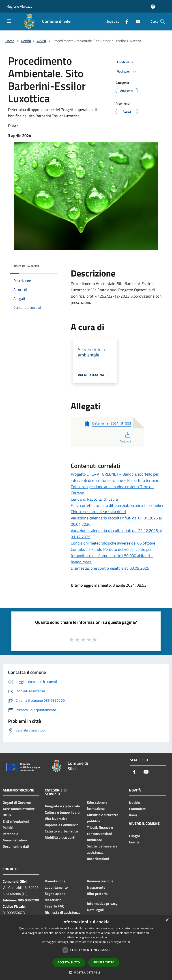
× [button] (167, 920)
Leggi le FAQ (55, 906)
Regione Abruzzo (19, 6)
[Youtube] (136, 21)
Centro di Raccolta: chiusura (94, 499)
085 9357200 (28, 900)
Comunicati (138, 809)
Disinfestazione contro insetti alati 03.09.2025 (110, 568)
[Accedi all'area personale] (153, 7)
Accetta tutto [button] (69, 962)
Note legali (95, 910)
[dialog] (86, 948)
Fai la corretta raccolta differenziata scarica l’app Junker (117, 505)
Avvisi (41, 41)
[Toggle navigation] (9, 21)
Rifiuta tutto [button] (104, 962)
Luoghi (134, 836)
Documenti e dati (16, 846)
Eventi (134, 842)
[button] (86, 972)
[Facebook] (125, 21)
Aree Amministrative (19, 809)
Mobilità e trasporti (60, 837)
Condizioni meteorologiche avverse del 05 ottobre (113, 543)
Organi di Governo (17, 802)
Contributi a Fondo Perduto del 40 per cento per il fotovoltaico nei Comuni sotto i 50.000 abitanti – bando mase (113, 556)
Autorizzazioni (98, 859)
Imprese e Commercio (62, 825)
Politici (8, 828)
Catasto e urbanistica (61, 831)
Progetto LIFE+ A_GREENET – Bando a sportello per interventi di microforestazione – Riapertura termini (115, 477)
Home (10, 41)
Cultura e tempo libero (62, 812)
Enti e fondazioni (16, 821)
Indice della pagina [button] (26, 266)
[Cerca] (163, 21)
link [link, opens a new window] (129, 942)
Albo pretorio (97, 894)
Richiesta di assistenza (63, 912)
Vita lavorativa (56, 819)
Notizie (134, 802)
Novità (26, 41)
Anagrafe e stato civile (62, 806)
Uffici (7, 815)
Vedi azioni (127, 72)
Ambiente (94, 840)
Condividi (126, 62)
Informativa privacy (102, 903)
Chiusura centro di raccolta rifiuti (98, 512)
